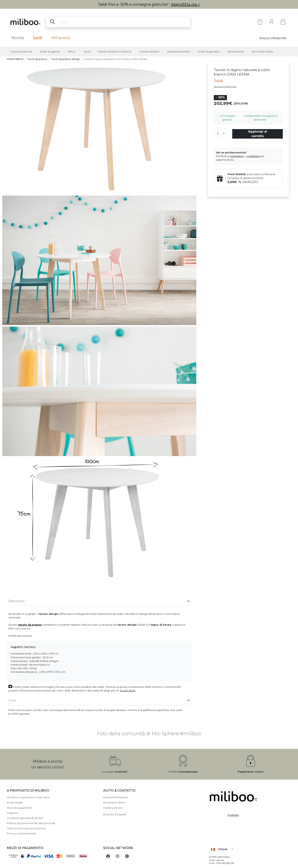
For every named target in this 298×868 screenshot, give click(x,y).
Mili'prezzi (61, 38)
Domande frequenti (116, 797)
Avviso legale (15, 803)
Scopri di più (128, 691)
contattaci (253, 156)
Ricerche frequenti (115, 814)
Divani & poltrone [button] (21, 52)
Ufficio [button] (72, 52)
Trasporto (13, 813)
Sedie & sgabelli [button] (50, 52)
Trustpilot (233, 815)
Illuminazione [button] (236, 52)
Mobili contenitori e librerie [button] (115, 52)
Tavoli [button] (87, 52)
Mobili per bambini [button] (178, 52)
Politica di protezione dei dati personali (31, 823)
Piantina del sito (113, 808)
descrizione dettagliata (225, 86)
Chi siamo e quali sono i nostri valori (28, 797)
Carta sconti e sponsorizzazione (26, 828)
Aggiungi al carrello (258, 134)
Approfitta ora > (185, 4)
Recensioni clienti (114, 803)
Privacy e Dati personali (21, 833)
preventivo (237, 156)
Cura (12, 700)
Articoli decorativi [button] (262, 52)
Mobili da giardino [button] (209, 52)
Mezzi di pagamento (19, 808)
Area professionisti (273, 38)
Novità (18, 38)
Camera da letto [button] (149, 52)
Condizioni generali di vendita (25, 818)
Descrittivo (16, 601)
